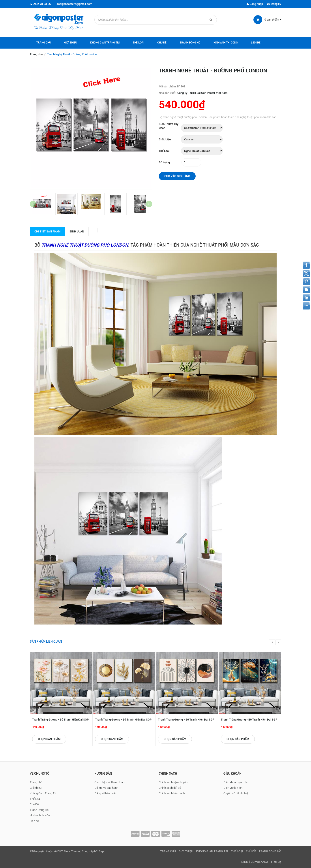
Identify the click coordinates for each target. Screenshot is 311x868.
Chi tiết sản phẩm (47, 231)
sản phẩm (273, 20)
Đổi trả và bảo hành (106, 788)
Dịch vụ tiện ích (233, 788)
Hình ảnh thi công (226, 43)
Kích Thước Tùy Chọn (169, 126)
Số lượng (164, 162)
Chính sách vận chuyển (173, 782)
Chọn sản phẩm (49, 739)
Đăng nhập (255, 4)
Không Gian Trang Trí (105, 43)
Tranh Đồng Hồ (190, 43)
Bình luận (77, 231)
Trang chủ (44, 43)
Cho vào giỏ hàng (177, 176)
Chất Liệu (165, 139)
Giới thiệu (71, 43)
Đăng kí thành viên (106, 793)
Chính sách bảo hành (172, 793)
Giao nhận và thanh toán (109, 782)
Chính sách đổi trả (170, 788)
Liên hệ (256, 43)
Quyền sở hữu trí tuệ (236, 793)
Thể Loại (138, 43)
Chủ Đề (162, 43)
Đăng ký (274, 4)
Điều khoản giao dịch (236, 782)
